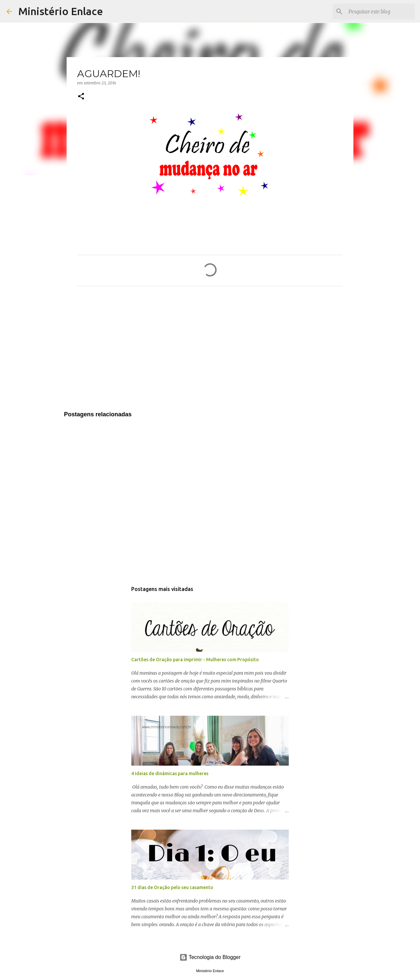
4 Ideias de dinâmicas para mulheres (170, 773)
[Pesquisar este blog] (380, 11)
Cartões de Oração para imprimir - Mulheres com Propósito (195, 660)
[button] (81, 97)
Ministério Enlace (61, 11)
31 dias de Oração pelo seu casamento (172, 887)
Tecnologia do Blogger (210, 957)
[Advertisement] (210, 353)
